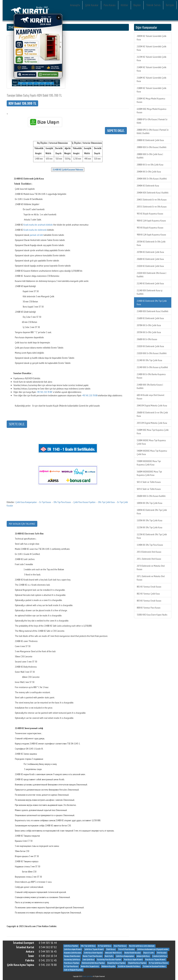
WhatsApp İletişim (49, 74)
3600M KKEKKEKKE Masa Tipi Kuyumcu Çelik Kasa (149, 473)
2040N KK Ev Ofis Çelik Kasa (149, 172)
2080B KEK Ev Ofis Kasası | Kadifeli (152, 147)
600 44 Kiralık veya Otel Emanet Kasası (151, 397)
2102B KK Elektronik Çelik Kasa (150, 346)
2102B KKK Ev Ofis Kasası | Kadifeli (152, 353)
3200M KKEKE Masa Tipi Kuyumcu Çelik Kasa (151, 442)
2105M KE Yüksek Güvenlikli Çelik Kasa (152, 48)
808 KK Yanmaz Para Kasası (149, 608)
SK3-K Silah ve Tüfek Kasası (149, 482)
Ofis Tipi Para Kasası (62, 502)
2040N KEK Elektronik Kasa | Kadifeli (153, 193)
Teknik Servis (153, 5)
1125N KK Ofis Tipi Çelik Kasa (150, 527)
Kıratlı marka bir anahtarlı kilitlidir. (38, 225)
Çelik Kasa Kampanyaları (26, 502)
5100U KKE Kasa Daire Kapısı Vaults (152, 615)
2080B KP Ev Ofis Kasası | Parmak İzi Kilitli (152, 121)
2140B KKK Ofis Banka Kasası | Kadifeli (150, 386)
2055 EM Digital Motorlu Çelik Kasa (152, 423)
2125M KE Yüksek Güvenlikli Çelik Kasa (152, 59)
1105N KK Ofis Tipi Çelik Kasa (150, 520)
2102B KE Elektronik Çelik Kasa (150, 266)
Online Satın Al (27, 74)
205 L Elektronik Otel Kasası (149, 559)
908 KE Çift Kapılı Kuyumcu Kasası (151, 221)
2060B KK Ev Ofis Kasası (147, 339)
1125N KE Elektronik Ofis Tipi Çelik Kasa (152, 536)
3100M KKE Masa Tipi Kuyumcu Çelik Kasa (153, 432)
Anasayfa (75, 5)
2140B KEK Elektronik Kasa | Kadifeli (152, 311)
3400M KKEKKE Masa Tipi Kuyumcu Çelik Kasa (152, 452)
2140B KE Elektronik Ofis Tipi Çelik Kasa (152, 303)
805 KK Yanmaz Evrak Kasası (149, 601)
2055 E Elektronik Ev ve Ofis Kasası (152, 207)
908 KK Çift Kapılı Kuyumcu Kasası (151, 235)
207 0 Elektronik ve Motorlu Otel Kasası (151, 568)
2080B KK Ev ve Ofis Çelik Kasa (150, 165)
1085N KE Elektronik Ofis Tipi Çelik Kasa (152, 512)
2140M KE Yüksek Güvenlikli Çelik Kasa (152, 69)
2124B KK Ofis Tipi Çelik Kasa (149, 360)
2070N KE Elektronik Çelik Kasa (150, 252)
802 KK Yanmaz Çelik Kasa (148, 594)
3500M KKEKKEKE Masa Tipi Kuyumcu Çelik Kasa (149, 463)
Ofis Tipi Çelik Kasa (106, 502)
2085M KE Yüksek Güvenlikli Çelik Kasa (152, 38)
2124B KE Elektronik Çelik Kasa (150, 283)
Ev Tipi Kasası (45, 502)
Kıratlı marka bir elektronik (35, 230)
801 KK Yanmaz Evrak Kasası (149, 587)
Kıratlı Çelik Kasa (88, 976)
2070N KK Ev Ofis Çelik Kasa (149, 325)
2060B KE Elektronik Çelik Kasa (150, 259)
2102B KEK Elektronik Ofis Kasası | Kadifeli (151, 275)
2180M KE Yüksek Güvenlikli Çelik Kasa (152, 90)
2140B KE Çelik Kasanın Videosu (68, 170)
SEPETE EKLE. (17, 424)
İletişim (170, 5)
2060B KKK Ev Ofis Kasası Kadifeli (151, 496)
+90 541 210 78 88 (44, 392)
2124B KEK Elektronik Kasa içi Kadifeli (150, 292)
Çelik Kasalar (92, 5)
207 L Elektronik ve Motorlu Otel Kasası (151, 578)
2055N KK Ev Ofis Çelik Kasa (149, 332)
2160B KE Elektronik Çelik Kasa (150, 318)
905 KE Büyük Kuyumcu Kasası (150, 214)
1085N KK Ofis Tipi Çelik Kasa (150, 503)
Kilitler (125, 5)
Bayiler (137, 5)
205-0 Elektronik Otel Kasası (149, 552)
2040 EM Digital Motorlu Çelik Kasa (152, 405)
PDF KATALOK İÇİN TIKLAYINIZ (22, 524)
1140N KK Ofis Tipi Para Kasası (150, 545)
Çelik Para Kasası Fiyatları (84, 502)
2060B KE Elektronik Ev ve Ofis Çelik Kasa (152, 414)
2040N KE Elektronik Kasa (148, 186)
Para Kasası (110, 5)
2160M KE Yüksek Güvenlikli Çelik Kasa (152, 79)
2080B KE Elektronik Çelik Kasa (150, 140)
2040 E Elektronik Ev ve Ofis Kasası (152, 200)
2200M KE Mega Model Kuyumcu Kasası (151, 100)
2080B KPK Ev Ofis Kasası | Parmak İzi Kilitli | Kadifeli (153, 131)
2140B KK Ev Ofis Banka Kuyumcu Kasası (151, 376)
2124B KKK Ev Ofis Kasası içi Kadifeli (152, 367)
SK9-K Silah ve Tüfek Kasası (149, 489)
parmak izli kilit (36, 235)
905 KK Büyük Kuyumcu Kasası (150, 228)
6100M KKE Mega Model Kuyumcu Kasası (152, 111)
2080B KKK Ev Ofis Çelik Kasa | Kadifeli (150, 156)
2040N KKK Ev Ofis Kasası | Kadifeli (152, 179)
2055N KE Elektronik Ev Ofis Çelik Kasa (151, 243)
